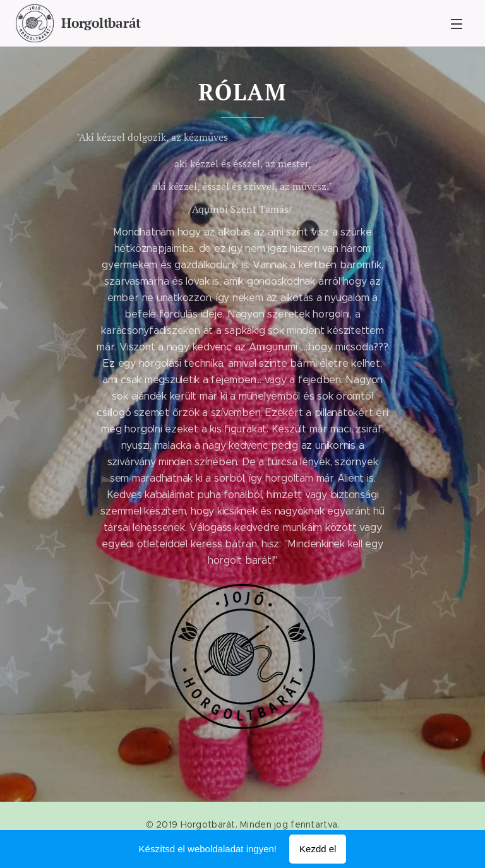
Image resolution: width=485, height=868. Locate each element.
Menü (457, 24)
